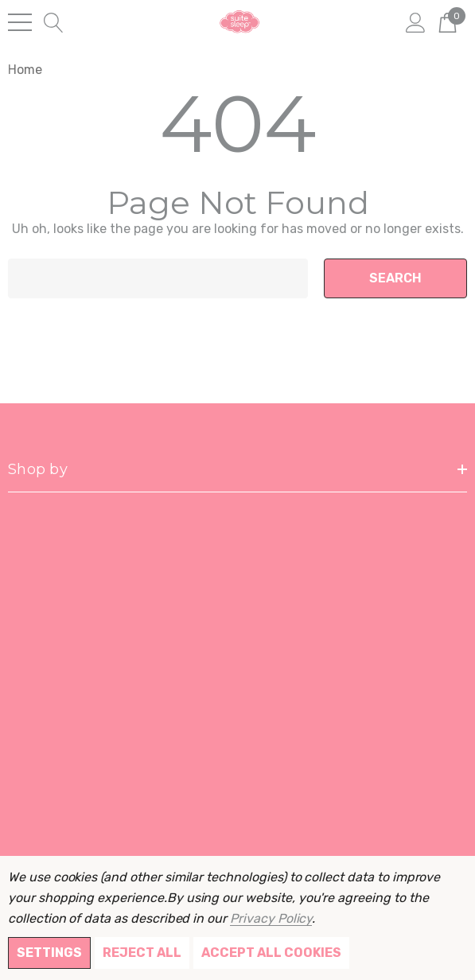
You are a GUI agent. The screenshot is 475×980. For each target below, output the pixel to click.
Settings (49, 953)
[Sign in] (416, 21)
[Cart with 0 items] (448, 21)
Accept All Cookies (271, 953)
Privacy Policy (271, 918)
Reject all (142, 953)
